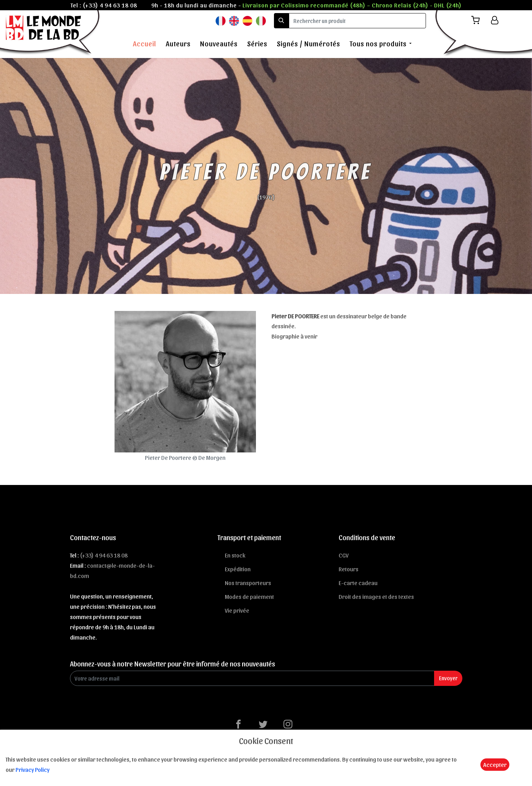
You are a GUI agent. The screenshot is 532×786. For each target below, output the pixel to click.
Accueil (145, 44)
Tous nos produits (378, 44)
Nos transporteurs (248, 583)
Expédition (238, 569)
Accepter (495, 764)
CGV (344, 555)
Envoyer (448, 678)
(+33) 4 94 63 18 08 (110, 5)
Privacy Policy (33, 769)
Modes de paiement (249, 596)
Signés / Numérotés (308, 44)
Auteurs (178, 44)
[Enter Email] (252, 678)
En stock (235, 555)
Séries (257, 44)
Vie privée (237, 610)
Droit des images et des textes (376, 596)
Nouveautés (219, 44)
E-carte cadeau (358, 583)
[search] (357, 21)
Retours (349, 569)
